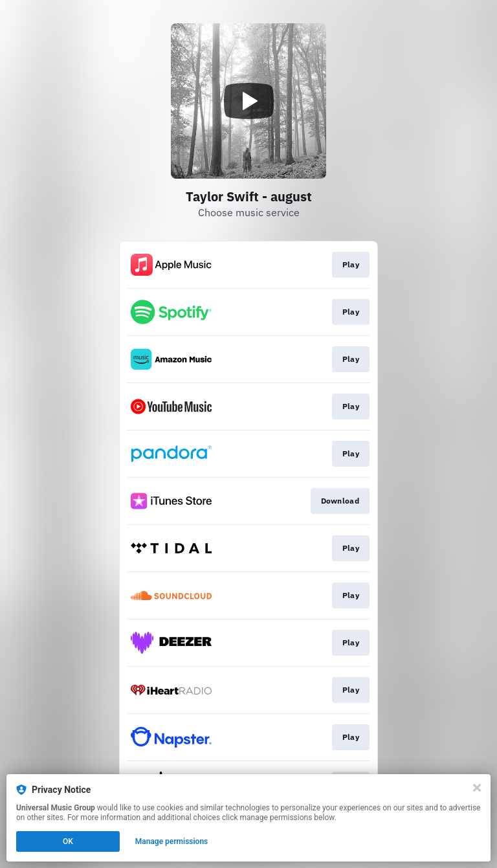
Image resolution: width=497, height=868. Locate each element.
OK (68, 841)
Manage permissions (172, 841)
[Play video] (248, 101)
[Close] (477, 788)
